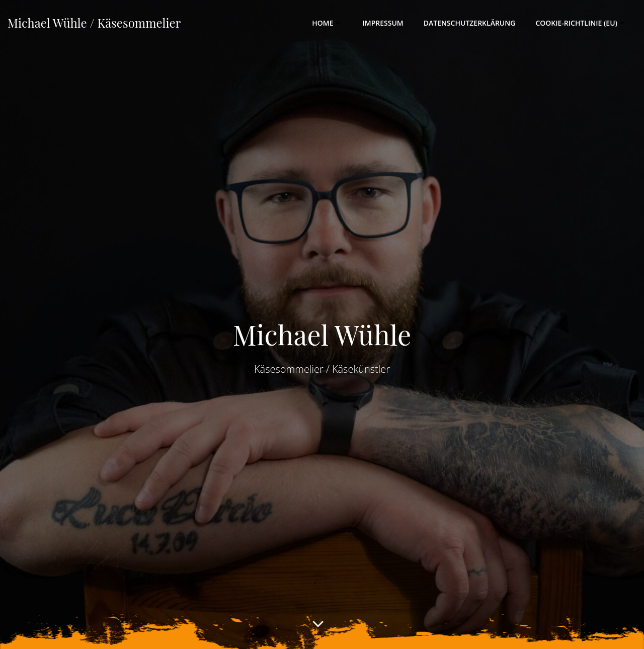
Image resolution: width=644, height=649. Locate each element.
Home (327, 23)
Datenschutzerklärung (470, 23)
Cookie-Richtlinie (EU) (581, 23)
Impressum (383, 23)
